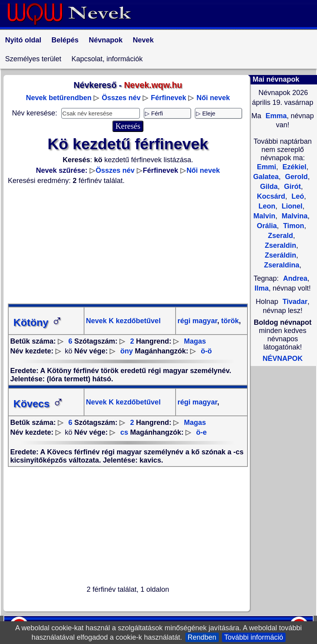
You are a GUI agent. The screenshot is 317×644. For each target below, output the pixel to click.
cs (124, 432)
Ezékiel (293, 167)
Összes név (121, 98)
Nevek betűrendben (59, 98)
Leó (297, 196)
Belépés (65, 40)
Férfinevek (169, 98)
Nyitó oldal (23, 40)
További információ (254, 637)
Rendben (202, 637)
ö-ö (206, 351)
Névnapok (106, 40)
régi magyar (197, 321)
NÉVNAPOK (282, 359)
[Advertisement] (128, 244)
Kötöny (38, 322)
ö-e (201, 432)
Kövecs (39, 404)
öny (126, 351)
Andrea (295, 278)
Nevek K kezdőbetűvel (123, 321)
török (229, 321)
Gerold (296, 177)
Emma (275, 116)
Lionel (291, 206)
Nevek (143, 40)
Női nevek (213, 98)
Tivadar (295, 302)
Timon (293, 226)
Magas (195, 341)
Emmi (267, 167)
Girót (291, 187)
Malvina (294, 216)
